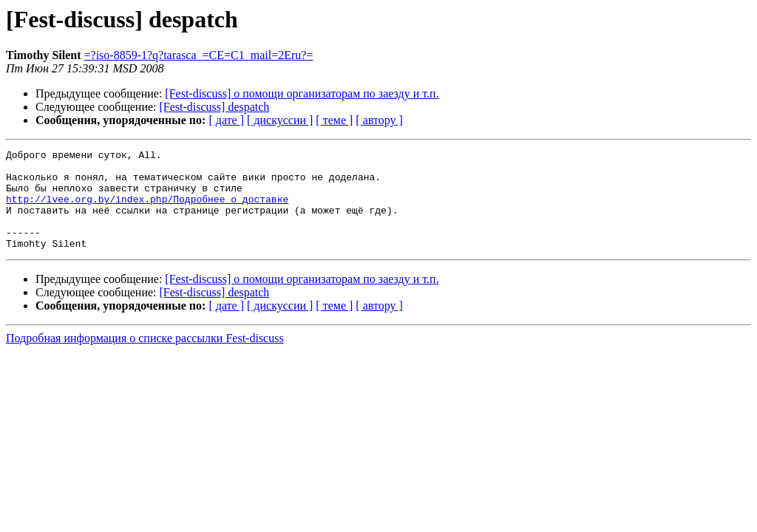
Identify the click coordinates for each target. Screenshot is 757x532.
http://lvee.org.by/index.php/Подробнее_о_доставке (147, 210)
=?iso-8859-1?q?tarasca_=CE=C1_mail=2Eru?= (199, 55)
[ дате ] (226, 120)
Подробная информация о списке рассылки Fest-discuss (145, 358)
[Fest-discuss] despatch (215, 107)
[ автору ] (379, 120)
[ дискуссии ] (280, 120)
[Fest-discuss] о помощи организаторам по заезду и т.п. (302, 93)
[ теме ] (334, 120)
